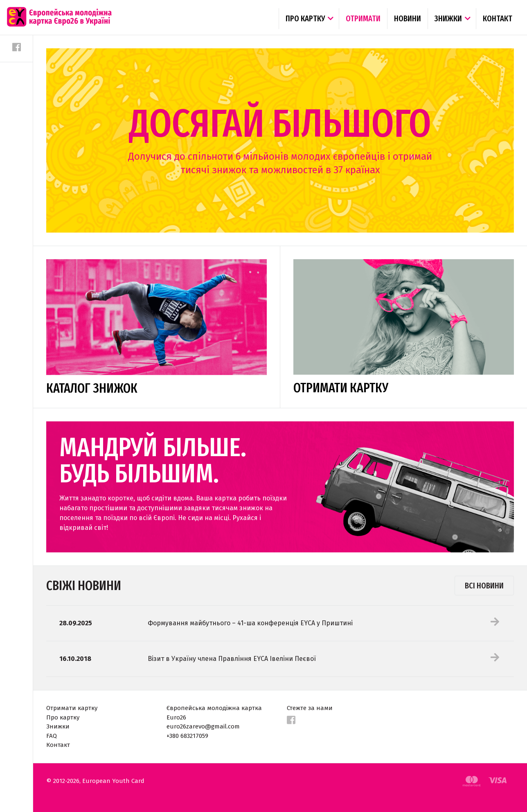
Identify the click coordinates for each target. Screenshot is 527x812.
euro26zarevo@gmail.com (203, 726)
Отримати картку (72, 708)
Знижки (448, 18)
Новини (408, 18)
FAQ (52, 736)
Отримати (363, 18)
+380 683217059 (187, 736)
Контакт (498, 18)
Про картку (305, 18)
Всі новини (484, 586)
